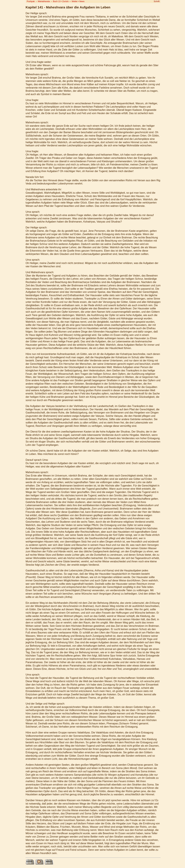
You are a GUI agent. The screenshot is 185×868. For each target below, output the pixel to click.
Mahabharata (44, 1)
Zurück (65, 1)
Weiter (75, 1)
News (82, 1)
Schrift (157, 1)
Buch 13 (57, 1)
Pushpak (31, 1)
